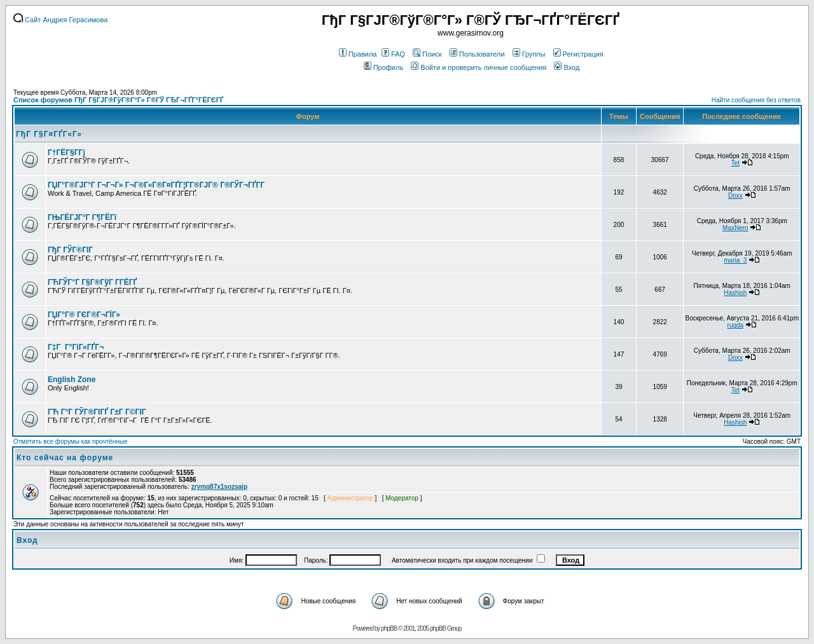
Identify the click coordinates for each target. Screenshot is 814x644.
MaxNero (735, 228)
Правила (358, 54)
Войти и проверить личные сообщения (479, 67)
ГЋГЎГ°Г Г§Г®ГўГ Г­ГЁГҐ (92, 282)
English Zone (72, 380)
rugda (736, 325)
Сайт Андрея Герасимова (60, 20)
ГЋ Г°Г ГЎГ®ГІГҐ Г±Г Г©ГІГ (98, 412)
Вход (567, 67)
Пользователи (477, 54)
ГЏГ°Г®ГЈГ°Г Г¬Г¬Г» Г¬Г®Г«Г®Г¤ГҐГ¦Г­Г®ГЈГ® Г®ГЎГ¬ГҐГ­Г (157, 185)
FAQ (393, 54)
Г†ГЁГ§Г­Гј (66, 153)
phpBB (389, 628)
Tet (735, 163)
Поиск (427, 54)
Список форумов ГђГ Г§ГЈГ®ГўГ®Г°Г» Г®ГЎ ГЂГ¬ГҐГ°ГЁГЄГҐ (118, 100)
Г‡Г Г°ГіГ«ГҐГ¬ (76, 347)
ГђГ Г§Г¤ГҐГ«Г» (49, 134)
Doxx (735, 195)
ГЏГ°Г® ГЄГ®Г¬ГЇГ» (84, 315)
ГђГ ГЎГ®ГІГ (71, 250)
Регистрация (578, 54)
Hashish (735, 293)
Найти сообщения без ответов (756, 100)
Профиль (384, 67)
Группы (529, 54)
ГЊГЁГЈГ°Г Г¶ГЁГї (82, 217)
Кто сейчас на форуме (65, 458)
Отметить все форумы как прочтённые (70, 442)
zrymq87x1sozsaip (219, 487)
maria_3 (735, 260)
